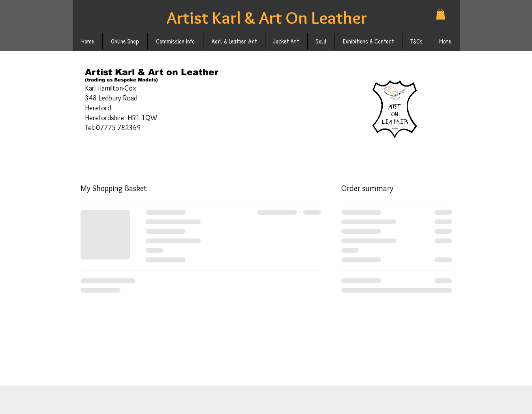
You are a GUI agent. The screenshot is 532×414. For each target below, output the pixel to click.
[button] (441, 14)
